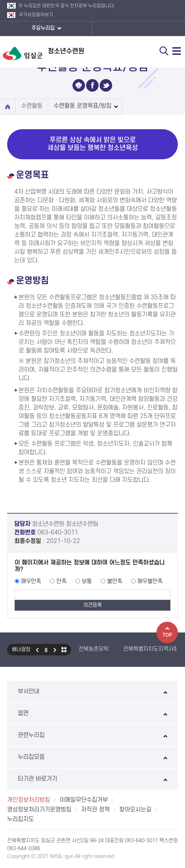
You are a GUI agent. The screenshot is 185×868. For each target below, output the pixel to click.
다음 (55, 650)
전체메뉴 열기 (177, 51)
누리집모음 (92, 757)
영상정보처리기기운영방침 (39, 810)
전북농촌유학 (94, 649)
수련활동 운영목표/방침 (82, 106)
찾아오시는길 (135, 810)
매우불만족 (150, 581)
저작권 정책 (95, 810)
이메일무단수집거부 (84, 800)
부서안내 (92, 692)
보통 (87, 581)
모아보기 (64, 650)
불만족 (115, 581)
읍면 (92, 713)
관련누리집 (92, 735)
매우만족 (31, 581)
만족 (61, 581)
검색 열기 (164, 51)
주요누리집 (46, 29)
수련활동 (32, 106)
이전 (37, 650)
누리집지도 (21, 819)
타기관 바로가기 (92, 779)
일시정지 (46, 650)
